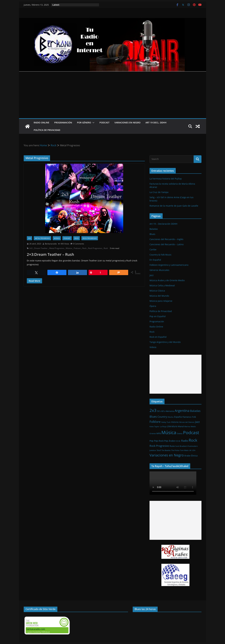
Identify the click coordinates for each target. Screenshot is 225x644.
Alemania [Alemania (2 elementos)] (170, 411)
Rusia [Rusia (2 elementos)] (172, 446)
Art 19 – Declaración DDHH (163, 224)
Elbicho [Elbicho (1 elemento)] (171, 417)
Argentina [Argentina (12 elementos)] (182, 411)
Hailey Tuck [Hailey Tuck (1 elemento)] (166, 422)
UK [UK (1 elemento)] (190, 450)
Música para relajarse (161, 301)
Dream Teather (41, 248)
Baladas (154, 229)
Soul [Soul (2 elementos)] (159, 450)
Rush (106, 248)
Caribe (153, 249)
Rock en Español (158, 337)
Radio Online (41, 123)
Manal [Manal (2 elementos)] (181, 426)
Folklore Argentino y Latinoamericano (169, 265)
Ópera (153, 306)
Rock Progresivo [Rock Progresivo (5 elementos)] (159, 446)
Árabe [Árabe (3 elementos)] (187, 456)
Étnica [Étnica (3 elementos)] (194, 456)
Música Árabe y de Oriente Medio (167, 280)
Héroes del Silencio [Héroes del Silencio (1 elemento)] (187, 422)
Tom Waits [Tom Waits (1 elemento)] (184, 450)
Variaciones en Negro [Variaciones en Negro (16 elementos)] (167, 455)
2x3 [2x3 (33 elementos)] (153, 410)
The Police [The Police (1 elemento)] (175, 450)
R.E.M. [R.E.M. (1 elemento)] (178, 441)
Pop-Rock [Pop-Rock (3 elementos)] (159, 441)
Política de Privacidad (47, 130)
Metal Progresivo (42, 238)
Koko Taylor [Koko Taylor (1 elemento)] (154, 427)
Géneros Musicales (159, 270)
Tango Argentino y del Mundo (165, 342)
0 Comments (77, 244)
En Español (155, 260)
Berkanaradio (51, 244)
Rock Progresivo (90, 238)
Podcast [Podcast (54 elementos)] (191, 432)
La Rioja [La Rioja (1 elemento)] (163, 427)
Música (57, 238)
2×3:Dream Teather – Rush (50, 254)
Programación (63, 123)
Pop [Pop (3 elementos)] (151, 441)
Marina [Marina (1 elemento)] (187, 427)
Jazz (152, 275)
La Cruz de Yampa (159, 192)
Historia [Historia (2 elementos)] (175, 422)
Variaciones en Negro (127, 123)
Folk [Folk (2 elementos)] (194, 417)
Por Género (84, 123)
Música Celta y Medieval (162, 285)
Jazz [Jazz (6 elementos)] (197, 422)
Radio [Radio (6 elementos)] (185, 441)
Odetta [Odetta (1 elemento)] (180, 434)
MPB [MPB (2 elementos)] (159, 433)
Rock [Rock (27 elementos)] (193, 440)
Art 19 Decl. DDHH (156, 123)
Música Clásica (157, 291)
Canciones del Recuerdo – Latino (167, 244)
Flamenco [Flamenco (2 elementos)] (187, 417)
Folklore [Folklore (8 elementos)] (155, 422)
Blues (152, 234)
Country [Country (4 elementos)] (162, 417)
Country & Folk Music (161, 255)
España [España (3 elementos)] (178, 417)
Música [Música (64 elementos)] (169, 432)
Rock (77, 238)
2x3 (29, 238)
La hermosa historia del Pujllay (166, 179)
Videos (153, 347)
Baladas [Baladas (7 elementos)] (195, 411)
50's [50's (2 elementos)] (159, 411)
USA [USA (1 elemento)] (194, 450)
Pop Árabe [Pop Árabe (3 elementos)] (170, 441)
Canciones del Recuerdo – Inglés (166, 239)
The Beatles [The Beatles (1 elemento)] (166, 450)
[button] (93, 123)
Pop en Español (158, 316)
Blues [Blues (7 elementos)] (153, 417)
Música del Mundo (159, 296)
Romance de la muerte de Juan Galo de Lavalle (174, 206)
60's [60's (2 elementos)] (163, 411)
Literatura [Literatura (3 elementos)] (172, 426)
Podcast (104, 123)
